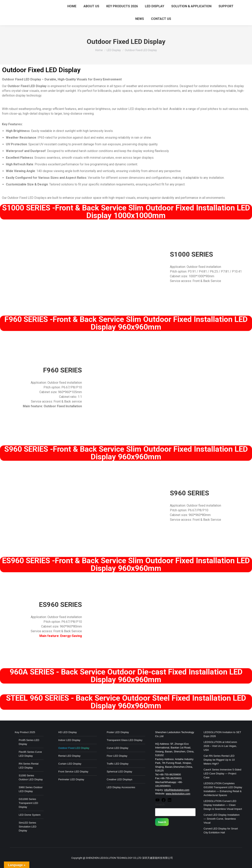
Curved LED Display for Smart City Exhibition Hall (221, 831)
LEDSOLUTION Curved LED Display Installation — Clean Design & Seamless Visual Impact (223, 805)
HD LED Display (68, 732)
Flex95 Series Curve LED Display (30, 754)
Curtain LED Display (70, 764)
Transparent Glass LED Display (125, 740)
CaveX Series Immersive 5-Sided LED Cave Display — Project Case (222, 774)
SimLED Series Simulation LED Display (28, 827)
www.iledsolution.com (178, 794)
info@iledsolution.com (177, 790)
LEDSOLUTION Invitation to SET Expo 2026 (222, 734)
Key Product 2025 (25, 732)
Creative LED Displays (120, 779)
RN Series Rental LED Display (29, 766)
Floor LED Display (117, 756)
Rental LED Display (69, 756)
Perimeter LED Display (71, 779)
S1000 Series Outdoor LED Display (31, 777)
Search (160, 804)
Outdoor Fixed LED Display (74, 748)
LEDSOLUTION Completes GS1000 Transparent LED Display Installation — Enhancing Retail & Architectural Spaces (223, 789)
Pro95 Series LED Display (29, 742)
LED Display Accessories (121, 787)
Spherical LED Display (119, 772)
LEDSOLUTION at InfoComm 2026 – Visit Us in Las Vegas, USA (220, 746)
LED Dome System (30, 815)
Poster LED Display (118, 732)
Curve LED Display (118, 748)
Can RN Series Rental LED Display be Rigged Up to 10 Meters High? (219, 760)
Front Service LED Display (73, 772)
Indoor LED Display (69, 740)
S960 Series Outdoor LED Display (31, 789)
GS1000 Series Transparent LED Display (28, 803)
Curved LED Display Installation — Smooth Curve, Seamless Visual (222, 819)
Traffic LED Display (118, 764)
